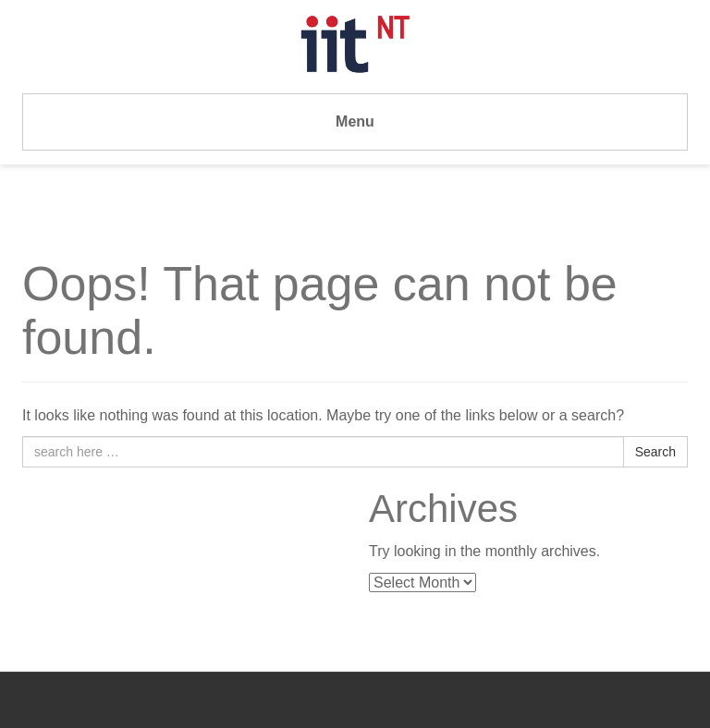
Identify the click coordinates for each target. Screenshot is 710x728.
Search (655, 452)
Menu (355, 121)
